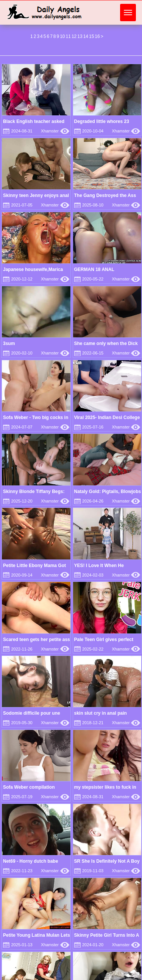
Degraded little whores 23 (102, 121)
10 (62, 36)
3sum (9, 343)
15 (91, 36)
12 (74, 36)
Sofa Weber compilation (29, 787)
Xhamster (55, 131)
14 (86, 36)
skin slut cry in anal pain (101, 713)
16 (97, 36)
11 (68, 36)
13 (80, 36)
